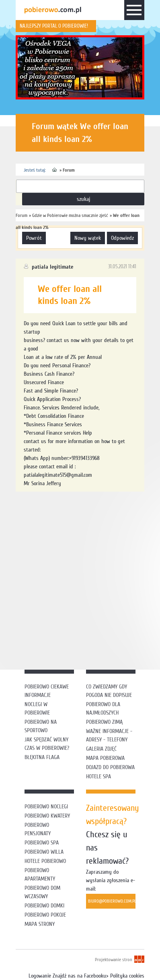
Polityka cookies (127, 976)
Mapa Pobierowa (105, 758)
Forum (69, 170)
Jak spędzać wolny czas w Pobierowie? (47, 744)
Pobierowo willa (45, 852)
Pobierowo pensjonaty (38, 829)
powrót (34, 238)
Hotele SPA (98, 777)
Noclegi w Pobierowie (37, 709)
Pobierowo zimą (104, 722)
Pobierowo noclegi (46, 807)
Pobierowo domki (44, 906)
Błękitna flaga (42, 757)
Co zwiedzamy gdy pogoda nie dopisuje (109, 691)
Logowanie (40, 976)
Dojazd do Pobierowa (110, 767)
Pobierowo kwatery (47, 816)
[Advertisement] (80, 579)
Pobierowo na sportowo (41, 726)
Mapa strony (40, 924)
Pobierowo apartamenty (40, 875)
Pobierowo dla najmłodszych (103, 709)
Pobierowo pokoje (45, 915)
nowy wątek (88, 238)
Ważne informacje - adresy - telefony (109, 735)
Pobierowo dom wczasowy (42, 892)
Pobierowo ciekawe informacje (47, 691)
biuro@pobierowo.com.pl (112, 901)
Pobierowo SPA (42, 843)
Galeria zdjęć (101, 749)
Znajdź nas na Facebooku (79, 976)
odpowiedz (122, 238)
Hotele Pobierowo (45, 861)
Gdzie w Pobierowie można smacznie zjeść (70, 215)
